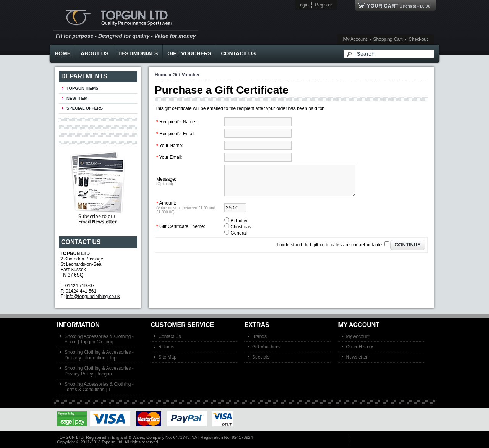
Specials (261, 357)
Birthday (239, 226)
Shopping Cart (388, 39)
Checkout (418, 39)
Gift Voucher (186, 75)
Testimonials (138, 53)
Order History (360, 347)
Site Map (168, 357)
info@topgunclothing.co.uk (93, 296)
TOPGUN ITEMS (83, 88)
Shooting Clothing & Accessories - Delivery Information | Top (99, 355)
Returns (167, 347)
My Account (355, 39)
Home (63, 53)
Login (303, 5)
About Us (95, 53)
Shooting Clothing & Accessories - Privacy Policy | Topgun (99, 371)
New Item (77, 98)
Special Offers (85, 108)
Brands (259, 336)
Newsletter (357, 357)
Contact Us (238, 53)
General (239, 239)
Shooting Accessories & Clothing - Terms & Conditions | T (99, 387)
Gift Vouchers (189, 53)
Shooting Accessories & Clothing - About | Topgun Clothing (99, 339)
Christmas (241, 233)
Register (323, 5)
